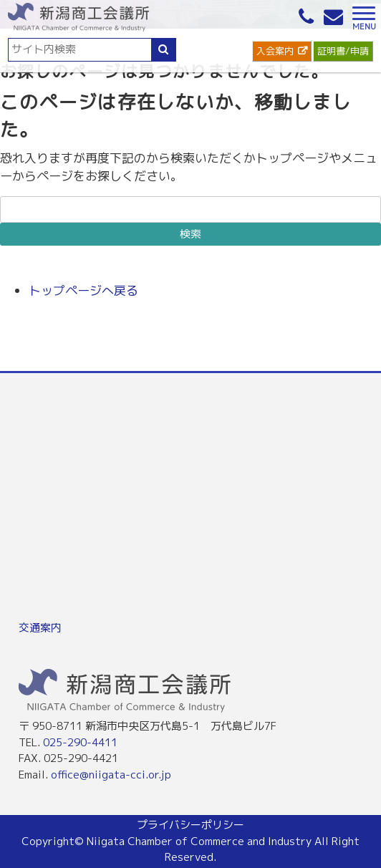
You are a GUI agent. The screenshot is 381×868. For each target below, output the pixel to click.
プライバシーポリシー (190, 825)
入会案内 (275, 51)
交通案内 (40, 628)
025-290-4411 (80, 742)
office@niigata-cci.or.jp (111, 775)
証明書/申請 (343, 51)
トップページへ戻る (83, 290)
